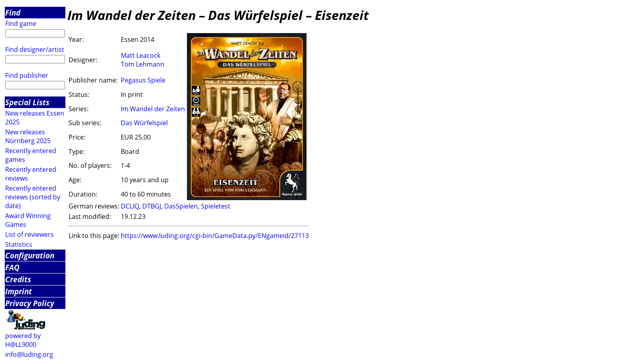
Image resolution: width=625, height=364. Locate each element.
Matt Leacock (141, 55)
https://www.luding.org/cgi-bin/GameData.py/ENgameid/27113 (215, 236)
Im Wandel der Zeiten (153, 109)
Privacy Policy (30, 303)
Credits (18, 279)
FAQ (12, 267)
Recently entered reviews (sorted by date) (33, 197)
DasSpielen (181, 206)
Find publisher (27, 75)
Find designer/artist (35, 49)
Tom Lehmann (142, 64)
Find (13, 13)
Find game (21, 24)
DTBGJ (152, 206)
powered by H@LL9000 (23, 340)
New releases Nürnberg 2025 (28, 136)
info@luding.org (29, 354)
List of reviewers (29, 234)
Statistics (19, 244)
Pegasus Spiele (143, 80)
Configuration (30, 255)
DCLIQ (130, 206)
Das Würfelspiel (144, 123)
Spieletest (216, 206)
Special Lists (27, 102)
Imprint (19, 291)
